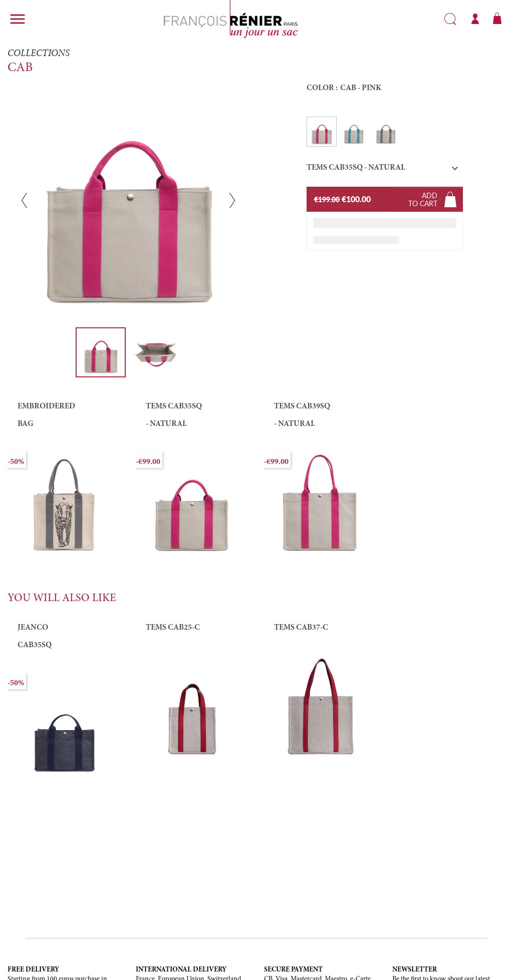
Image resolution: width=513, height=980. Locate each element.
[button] (384, 170)
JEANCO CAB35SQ (35, 636)
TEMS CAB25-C (173, 628)
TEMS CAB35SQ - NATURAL (174, 415)
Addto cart (423, 199)
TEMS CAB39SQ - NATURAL (302, 415)
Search (450, 19)
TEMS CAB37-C (301, 628)
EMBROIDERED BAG (46, 415)
